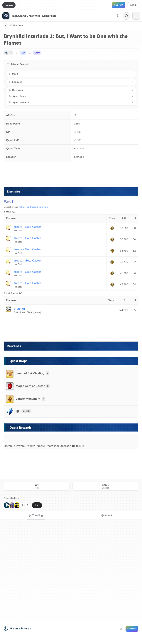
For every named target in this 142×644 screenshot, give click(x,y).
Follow (9, 5)
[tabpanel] (71, 571)
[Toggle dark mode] (118, 16)
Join (37, 505)
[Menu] (136, 16)
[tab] (35, 515)
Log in (134, 5)
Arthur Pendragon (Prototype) (34, 207)
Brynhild (10, 446)
